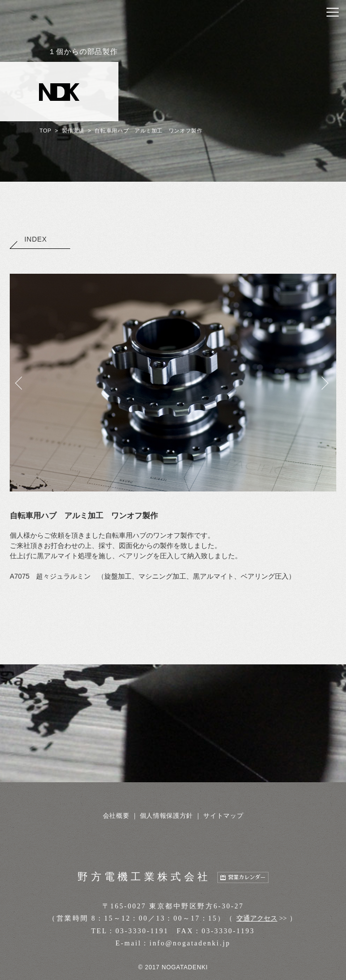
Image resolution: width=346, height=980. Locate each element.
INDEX (28, 239)
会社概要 (116, 816)
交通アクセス (257, 918)
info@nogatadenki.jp (190, 943)
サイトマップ (223, 816)
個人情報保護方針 (166, 816)
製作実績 (73, 131)
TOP (45, 131)
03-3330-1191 (142, 931)
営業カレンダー (247, 877)
